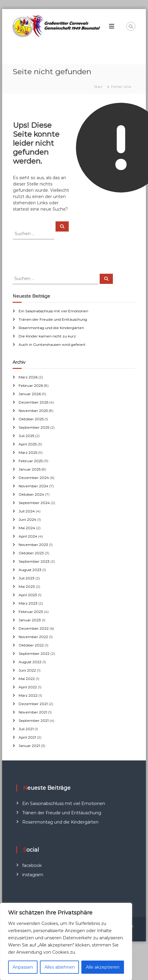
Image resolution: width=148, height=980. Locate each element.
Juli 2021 (26, 729)
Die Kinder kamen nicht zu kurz (47, 336)
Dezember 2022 (34, 628)
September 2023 (34, 561)
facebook (32, 865)
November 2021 (33, 712)
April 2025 (28, 444)
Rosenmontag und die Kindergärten (51, 328)
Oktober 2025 (31, 419)
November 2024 (33, 486)
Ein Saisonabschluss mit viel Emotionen (53, 311)
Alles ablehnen (60, 967)
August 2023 (30, 570)
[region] (66, 941)
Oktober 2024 (31, 494)
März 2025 (28, 452)
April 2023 (28, 595)
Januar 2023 (30, 620)
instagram (33, 875)
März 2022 (28, 695)
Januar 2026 (30, 394)
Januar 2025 (30, 469)
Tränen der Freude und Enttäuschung (53, 319)
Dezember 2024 (34, 478)
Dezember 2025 (33, 402)
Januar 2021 (29, 746)
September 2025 (34, 427)
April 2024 (28, 536)
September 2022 (34, 653)
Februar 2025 (31, 461)
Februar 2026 (31, 385)
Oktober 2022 (31, 645)
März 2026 (28, 377)
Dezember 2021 (33, 704)
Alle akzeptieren (103, 967)
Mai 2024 (27, 528)
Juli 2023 (27, 578)
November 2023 (33, 545)
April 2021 (27, 737)
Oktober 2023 (31, 553)
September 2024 (34, 503)
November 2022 (33, 637)
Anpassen (23, 967)
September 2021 (34, 720)
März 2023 (28, 603)
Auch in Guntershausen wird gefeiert (52, 344)
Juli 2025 (26, 436)
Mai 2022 (27, 679)
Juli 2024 (27, 511)
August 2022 (30, 662)
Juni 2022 (27, 670)
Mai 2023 (27, 586)
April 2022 (28, 687)
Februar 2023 (31, 612)
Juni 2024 (27, 519)
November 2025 (33, 411)
